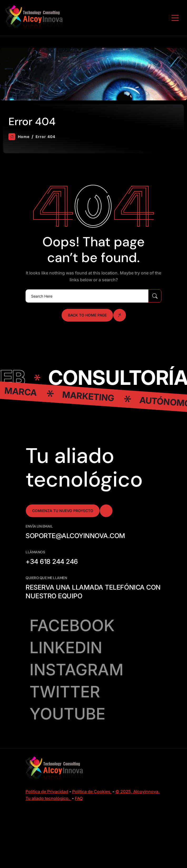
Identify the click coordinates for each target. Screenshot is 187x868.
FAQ (79, 798)
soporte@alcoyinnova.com (75, 536)
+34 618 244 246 (52, 561)
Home (19, 137)
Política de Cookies (92, 792)
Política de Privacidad (47, 792)
